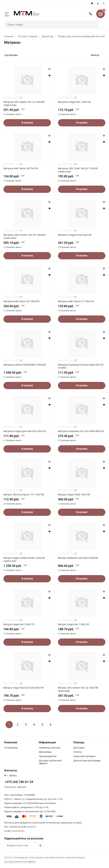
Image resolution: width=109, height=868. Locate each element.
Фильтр (95, 55)
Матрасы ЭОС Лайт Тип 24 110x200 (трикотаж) (78, 170)
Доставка (79, 748)
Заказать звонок (15, 787)
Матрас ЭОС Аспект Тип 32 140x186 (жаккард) (78, 689)
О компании (11, 748)
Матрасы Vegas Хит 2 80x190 (74, 102)
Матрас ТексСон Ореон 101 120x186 (24, 495)
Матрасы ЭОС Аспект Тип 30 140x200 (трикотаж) (24, 236)
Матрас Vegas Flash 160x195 (74, 495)
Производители (48, 756)
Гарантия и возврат (85, 756)
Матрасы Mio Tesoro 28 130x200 (21, 301)
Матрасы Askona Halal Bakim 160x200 (25, 365)
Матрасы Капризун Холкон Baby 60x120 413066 (81, 366)
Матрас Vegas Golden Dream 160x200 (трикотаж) (24, 559)
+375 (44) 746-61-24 (91, 14)
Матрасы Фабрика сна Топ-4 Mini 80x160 (81, 431)
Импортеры (45, 752)
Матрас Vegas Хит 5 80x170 (19, 624)
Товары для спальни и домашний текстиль (82, 36)
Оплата (78, 752)
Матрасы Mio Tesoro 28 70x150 (21, 168)
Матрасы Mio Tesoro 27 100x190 (76, 301)
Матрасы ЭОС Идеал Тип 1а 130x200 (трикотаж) (24, 103)
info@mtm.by (18, 831)
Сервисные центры (50, 748)
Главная (9, 36)
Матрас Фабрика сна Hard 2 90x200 (78, 558)
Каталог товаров (28, 36)
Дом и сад (47, 36)
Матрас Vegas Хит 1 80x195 (73, 624)
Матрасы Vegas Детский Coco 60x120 (25, 431)
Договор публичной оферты (20, 862)
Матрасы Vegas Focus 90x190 (75, 235)
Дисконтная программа (87, 761)
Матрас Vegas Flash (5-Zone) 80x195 (24, 688)
